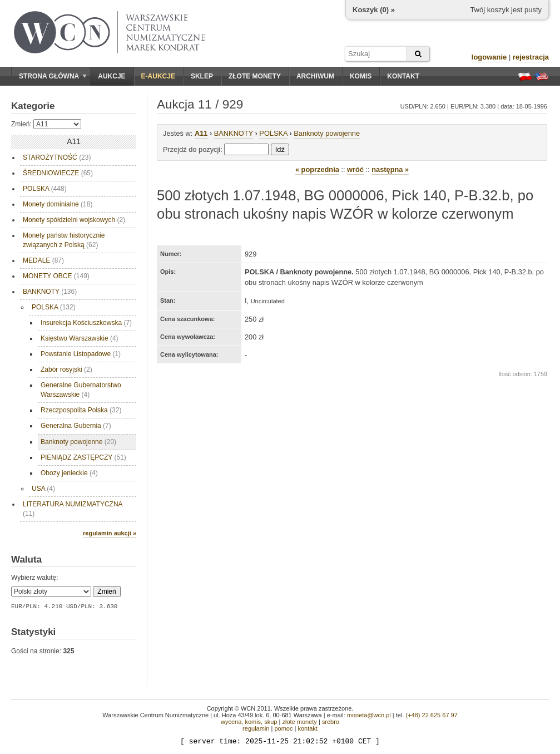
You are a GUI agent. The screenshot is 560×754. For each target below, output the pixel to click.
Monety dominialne (58, 204)
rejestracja (531, 57)
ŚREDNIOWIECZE (58, 173)
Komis (361, 76)
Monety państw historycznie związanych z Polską (64, 240)
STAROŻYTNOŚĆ (57, 157)
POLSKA (45, 189)
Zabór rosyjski (66, 369)
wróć (355, 169)
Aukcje (111, 76)
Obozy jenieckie (69, 473)
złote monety (299, 722)
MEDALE (43, 260)
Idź (280, 149)
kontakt (307, 728)
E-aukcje (158, 76)
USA (43, 489)
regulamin (256, 728)
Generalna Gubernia (76, 426)
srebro (331, 722)
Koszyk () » (374, 10)
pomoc (283, 728)
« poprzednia (317, 169)
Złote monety (255, 76)
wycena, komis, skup (249, 722)
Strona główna (53, 76)
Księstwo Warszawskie (80, 338)
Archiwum (315, 76)
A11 (201, 133)
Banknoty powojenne (78, 442)
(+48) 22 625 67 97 (432, 715)
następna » (390, 169)
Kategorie (33, 106)
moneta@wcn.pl (369, 715)
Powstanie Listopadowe (81, 354)
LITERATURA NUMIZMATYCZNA (73, 509)
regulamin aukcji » (110, 533)
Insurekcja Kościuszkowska (86, 323)
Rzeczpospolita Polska (81, 410)
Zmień (106, 592)
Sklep (202, 76)
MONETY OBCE (56, 276)
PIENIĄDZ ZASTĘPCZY (83, 457)
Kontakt (403, 76)
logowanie (489, 57)
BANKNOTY (50, 292)
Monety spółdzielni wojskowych (74, 220)
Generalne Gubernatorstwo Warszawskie (81, 390)
